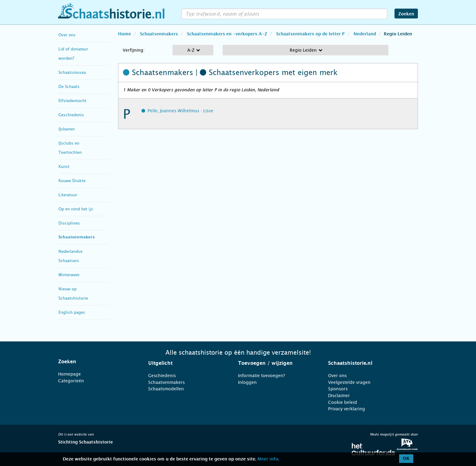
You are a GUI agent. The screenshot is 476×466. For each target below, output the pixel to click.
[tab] (95, 362)
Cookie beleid (343, 402)
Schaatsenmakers (77, 237)
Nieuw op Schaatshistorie (73, 294)
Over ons (67, 35)
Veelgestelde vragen (349, 382)
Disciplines (69, 223)
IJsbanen (67, 129)
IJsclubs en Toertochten (70, 148)
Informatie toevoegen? (262, 376)
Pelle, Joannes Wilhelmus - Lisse (180, 111)
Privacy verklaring (347, 409)
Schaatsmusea (72, 72)
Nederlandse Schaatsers (70, 256)
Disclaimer (339, 396)
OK (406, 459)
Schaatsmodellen (166, 389)
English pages (72, 312)
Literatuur (68, 195)
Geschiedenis (71, 115)
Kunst (64, 167)
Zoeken (406, 14)
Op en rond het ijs (76, 209)
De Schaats (69, 87)
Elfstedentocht (72, 101)
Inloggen (247, 382)
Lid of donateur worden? (73, 54)
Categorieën (71, 381)
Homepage (69, 374)
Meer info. (268, 459)
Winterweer (69, 275)
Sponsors (338, 389)
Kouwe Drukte (72, 181)
